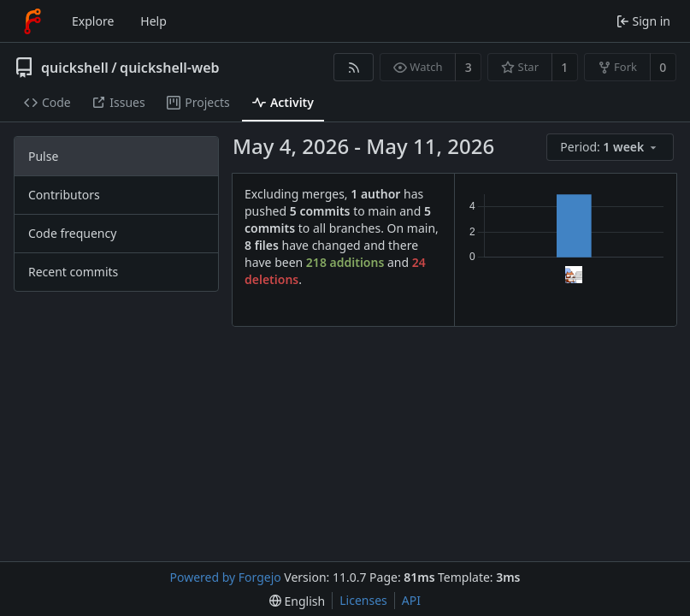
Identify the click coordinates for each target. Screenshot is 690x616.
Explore (93, 21)
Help (153, 21)
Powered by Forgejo (226, 577)
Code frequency (72, 233)
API (411, 600)
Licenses (363, 600)
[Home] (32, 21)
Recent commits (73, 272)
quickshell (75, 68)
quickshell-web (169, 68)
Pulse (43, 156)
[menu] (611, 148)
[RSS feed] (354, 67)
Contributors (64, 195)
